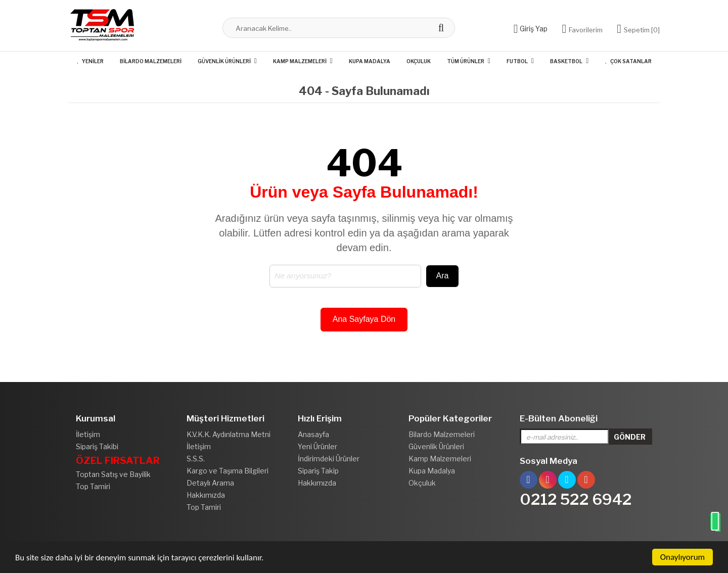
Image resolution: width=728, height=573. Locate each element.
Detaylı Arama (210, 483)
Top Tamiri (93, 486)
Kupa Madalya (370, 61)
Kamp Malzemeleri (300, 61)
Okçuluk (419, 61)
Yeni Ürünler (317, 446)
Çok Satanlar (628, 61)
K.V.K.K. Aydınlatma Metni (229, 434)
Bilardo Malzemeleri (151, 61)
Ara (443, 276)
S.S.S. (196, 459)
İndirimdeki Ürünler (329, 459)
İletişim (88, 434)
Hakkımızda (206, 495)
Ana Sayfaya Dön (364, 319)
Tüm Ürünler (466, 61)
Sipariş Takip (318, 471)
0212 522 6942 (576, 499)
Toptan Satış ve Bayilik (113, 474)
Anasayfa (313, 434)
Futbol (517, 61)
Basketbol (566, 61)
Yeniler (90, 61)
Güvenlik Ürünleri (224, 61)
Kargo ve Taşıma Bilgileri (227, 471)
